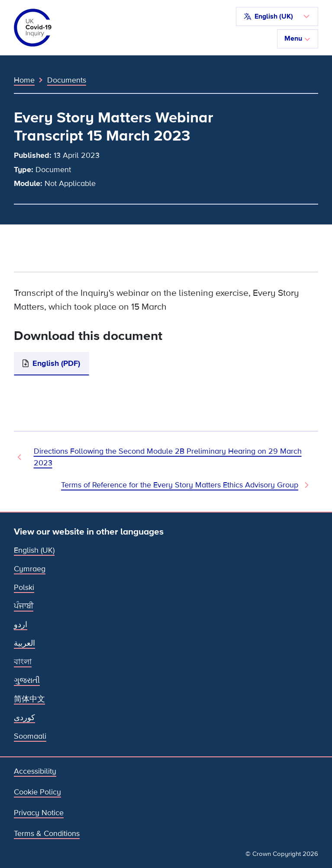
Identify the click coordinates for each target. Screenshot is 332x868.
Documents (67, 80)
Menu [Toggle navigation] (298, 38)
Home (24, 80)
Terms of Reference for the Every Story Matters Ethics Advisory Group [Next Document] (180, 485)
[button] (277, 16)
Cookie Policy (37, 792)
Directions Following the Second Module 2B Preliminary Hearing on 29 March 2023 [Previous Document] (168, 457)
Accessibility (35, 771)
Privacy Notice (39, 813)
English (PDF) (56, 363)
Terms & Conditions (47, 833)
